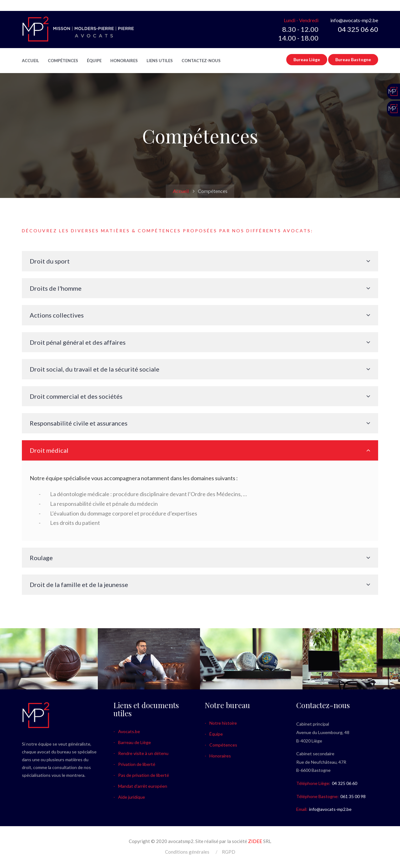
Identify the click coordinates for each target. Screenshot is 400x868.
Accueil (30, 61)
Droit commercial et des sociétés (76, 396)
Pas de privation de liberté (144, 775)
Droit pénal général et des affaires (78, 342)
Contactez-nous (201, 61)
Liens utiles (160, 61)
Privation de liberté (137, 764)
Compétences (63, 61)
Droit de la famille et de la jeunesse (79, 584)
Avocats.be (129, 731)
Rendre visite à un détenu (143, 753)
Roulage (41, 558)
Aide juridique (132, 797)
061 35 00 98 (353, 796)
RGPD (229, 852)
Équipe (94, 61)
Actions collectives (57, 315)
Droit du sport (50, 261)
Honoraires (124, 61)
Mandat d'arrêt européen (143, 786)
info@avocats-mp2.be (354, 20)
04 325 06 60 (358, 29)
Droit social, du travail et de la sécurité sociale (95, 369)
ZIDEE (255, 841)
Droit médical (49, 450)
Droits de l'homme (56, 288)
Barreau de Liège (135, 742)
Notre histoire (223, 723)
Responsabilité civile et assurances (79, 423)
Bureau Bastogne (353, 59)
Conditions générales (187, 852)
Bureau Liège (307, 59)
